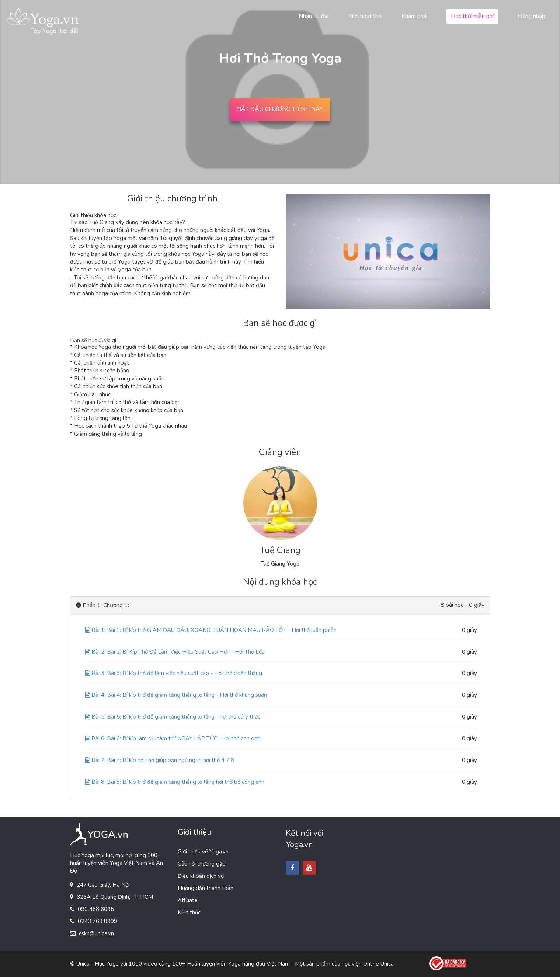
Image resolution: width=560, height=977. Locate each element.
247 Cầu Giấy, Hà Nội (103, 885)
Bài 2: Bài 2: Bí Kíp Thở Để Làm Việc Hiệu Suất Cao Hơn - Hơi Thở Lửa (175, 652)
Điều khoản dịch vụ (201, 876)
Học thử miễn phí (472, 16)
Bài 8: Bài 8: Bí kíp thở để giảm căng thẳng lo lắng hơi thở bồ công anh (175, 782)
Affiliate (188, 900)
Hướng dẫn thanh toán (206, 888)
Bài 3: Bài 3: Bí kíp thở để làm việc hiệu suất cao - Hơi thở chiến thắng (174, 673)
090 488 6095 (96, 909)
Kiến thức (189, 912)
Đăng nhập (532, 16)
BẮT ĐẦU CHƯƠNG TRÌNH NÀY (280, 109)
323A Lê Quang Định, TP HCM (115, 897)
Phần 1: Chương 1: (102, 606)
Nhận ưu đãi (314, 16)
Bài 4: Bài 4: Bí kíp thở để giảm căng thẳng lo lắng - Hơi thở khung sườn (176, 695)
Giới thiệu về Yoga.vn (203, 852)
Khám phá (414, 16)
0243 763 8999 (98, 921)
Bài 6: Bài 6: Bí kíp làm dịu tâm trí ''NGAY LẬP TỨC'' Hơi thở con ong (173, 738)
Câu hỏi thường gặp (202, 864)
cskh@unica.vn (96, 933)
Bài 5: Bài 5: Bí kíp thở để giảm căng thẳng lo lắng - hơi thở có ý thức (173, 717)
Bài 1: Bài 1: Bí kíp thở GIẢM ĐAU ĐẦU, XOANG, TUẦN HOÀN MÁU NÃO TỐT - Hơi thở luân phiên (211, 630)
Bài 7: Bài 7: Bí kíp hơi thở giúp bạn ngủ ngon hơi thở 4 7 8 (160, 760)
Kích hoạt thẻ (365, 16)
